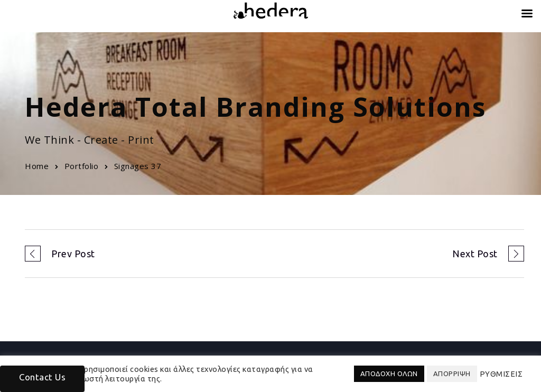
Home (37, 166)
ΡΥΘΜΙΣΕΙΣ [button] (501, 374)
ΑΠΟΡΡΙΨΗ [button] (452, 374)
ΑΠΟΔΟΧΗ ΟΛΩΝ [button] (389, 374)
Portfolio (82, 166)
